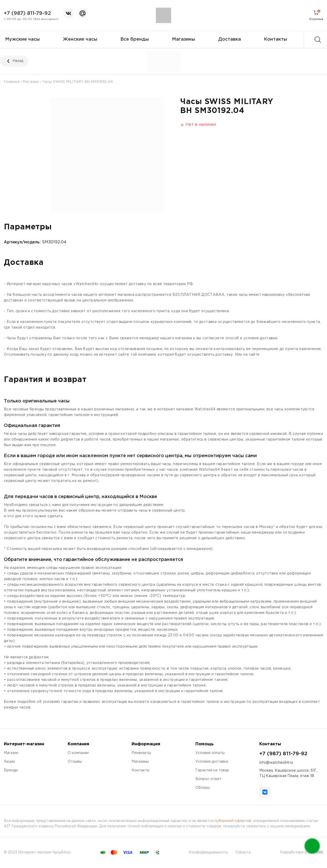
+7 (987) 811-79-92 (27, 13)
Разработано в (302, 852)
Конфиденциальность (208, 852)
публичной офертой (233, 821)
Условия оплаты (210, 753)
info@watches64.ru (276, 763)
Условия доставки (212, 762)
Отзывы (75, 762)
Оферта (243, 852)
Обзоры (203, 788)
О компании (78, 753)
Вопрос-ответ (208, 779)
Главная (12, 82)
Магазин (31, 82)
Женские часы (80, 39)
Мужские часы (22, 39)
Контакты (276, 39)
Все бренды (135, 39)
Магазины (184, 39)
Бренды (11, 770)
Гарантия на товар (212, 770)
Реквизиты (141, 753)
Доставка (230, 39)
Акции (9, 762)
